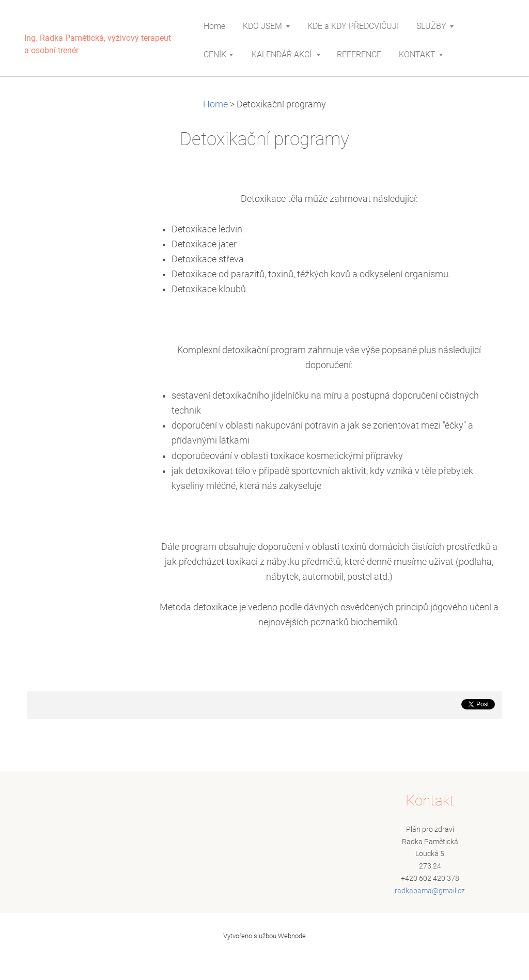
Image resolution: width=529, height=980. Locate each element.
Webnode (292, 936)
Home (215, 104)
